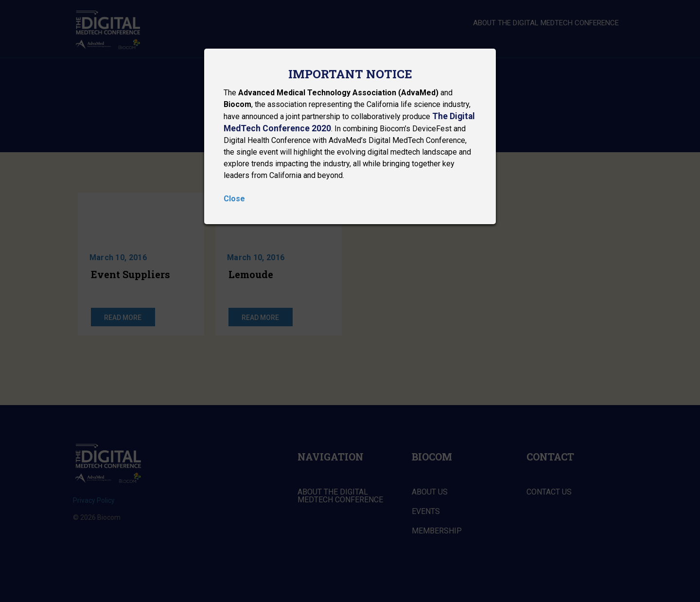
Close (234, 199)
